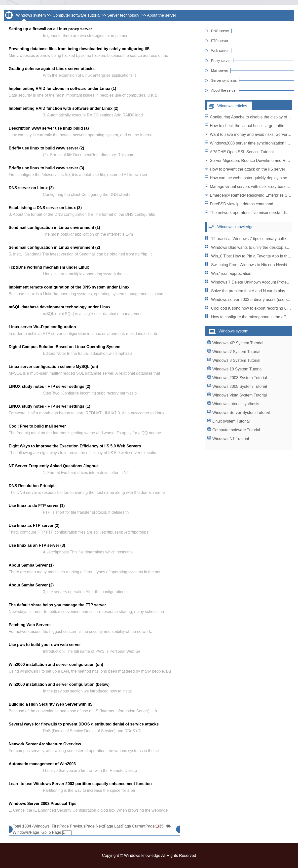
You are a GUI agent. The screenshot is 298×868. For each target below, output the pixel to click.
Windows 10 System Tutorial (237, 369)
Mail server (220, 71)
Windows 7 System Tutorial (236, 352)
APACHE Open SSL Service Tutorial (242, 152)
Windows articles (232, 106)
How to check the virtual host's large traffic (247, 126)
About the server (162, 15)
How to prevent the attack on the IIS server (247, 169)
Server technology (124, 15)
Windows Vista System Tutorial (240, 395)
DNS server (220, 31)
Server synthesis (224, 80)
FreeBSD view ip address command (242, 204)
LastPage (123, 826)
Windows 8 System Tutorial (236, 360)
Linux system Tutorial (231, 421)
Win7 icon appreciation (231, 273)
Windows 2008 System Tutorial (240, 386)
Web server (220, 51)
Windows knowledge (235, 227)
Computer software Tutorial (76, 15)
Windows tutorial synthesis (236, 404)
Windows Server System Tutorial (241, 413)
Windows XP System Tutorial (238, 343)
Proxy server (221, 61)
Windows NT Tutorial (231, 439)
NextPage (104, 826)
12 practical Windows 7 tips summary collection (253, 239)
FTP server (220, 41)
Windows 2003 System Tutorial (240, 378)
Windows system (31, 15)
